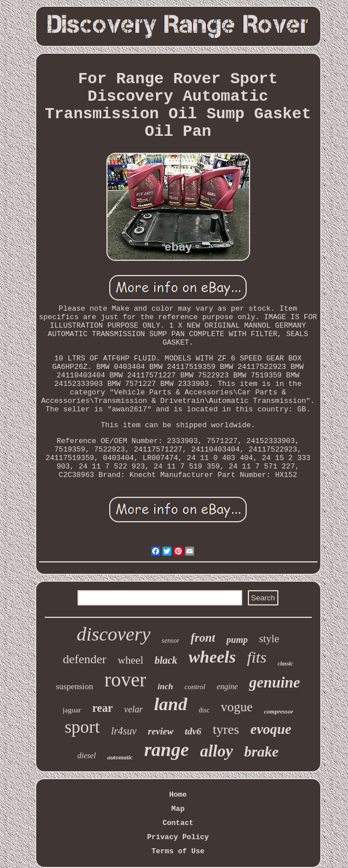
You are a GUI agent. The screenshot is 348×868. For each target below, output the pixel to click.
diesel (87, 756)
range (167, 750)
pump (237, 640)
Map (178, 809)
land (171, 704)
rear (102, 708)
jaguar (72, 710)
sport (82, 727)
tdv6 (193, 731)
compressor (278, 711)
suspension (75, 686)
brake (262, 752)
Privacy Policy (178, 837)
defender (85, 659)
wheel (130, 660)
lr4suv (124, 731)
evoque (271, 729)
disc (204, 710)
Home (178, 795)
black (166, 660)
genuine (274, 682)
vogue (237, 707)
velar (133, 709)
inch (165, 686)
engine (227, 687)
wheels (212, 657)
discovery (113, 634)
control (195, 687)
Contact (178, 823)
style (269, 639)
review (160, 731)
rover (126, 680)
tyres (226, 729)
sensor (171, 641)
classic (285, 663)
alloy (217, 751)
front (203, 638)
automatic (120, 757)
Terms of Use (178, 851)
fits (257, 657)
